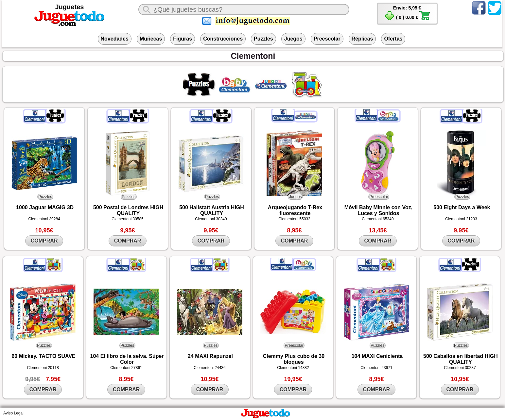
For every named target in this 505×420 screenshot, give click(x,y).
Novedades (115, 39)
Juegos (293, 39)
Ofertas (393, 39)
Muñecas (151, 39)
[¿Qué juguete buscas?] (244, 9)
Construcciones (223, 39)
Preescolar (327, 39)
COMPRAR (44, 241)
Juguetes (70, 7)
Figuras (183, 39)
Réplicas (362, 39)
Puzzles (263, 39)
